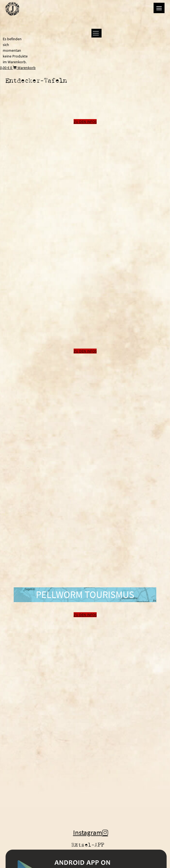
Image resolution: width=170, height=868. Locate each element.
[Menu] (159, 8)
